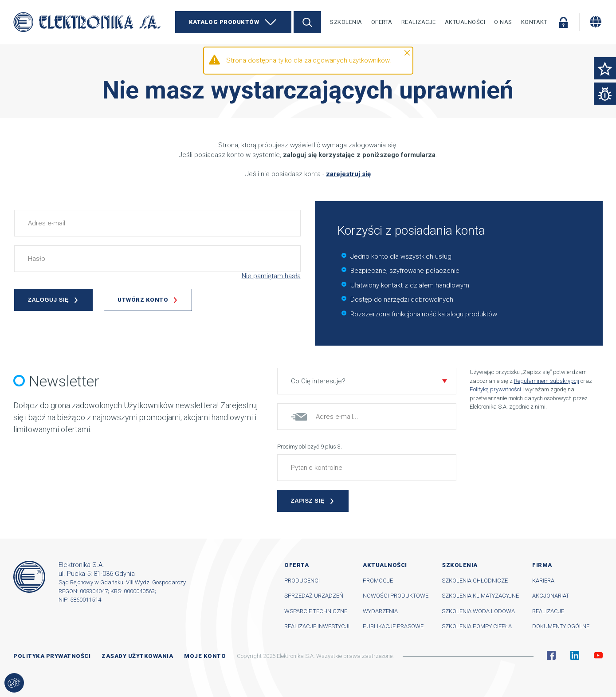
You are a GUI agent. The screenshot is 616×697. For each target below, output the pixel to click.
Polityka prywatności (52, 656)
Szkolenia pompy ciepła (477, 626)
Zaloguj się (48, 300)
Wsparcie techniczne (316, 611)
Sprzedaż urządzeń (314, 596)
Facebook (551, 655)
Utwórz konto (143, 300)
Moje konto (205, 656)
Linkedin (575, 655)
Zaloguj (563, 22)
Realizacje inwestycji (317, 626)
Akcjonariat (551, 596)
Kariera (543, 581)
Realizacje (419, 22)
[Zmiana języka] (596, 22)
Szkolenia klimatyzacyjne (480, 596)
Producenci (302, 581)
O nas (503, 22)
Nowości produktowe (396, 596)
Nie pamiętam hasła (271, 276)
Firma (542, 565)
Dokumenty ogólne (561, 626)
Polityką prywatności (495, 389)
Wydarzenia (380, 611)
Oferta (382, 22)
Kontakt (534, 22)
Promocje (378, 581)
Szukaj (307, 22)
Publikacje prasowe (393, 626)
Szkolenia (346, 22)
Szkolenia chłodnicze (475, 581)
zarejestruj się (348, 174)
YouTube (598, 655)
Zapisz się (308, 501)
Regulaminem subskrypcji (547, 381)
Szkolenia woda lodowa (478, 611)
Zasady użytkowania (137, 656)
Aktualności (465, 22)
